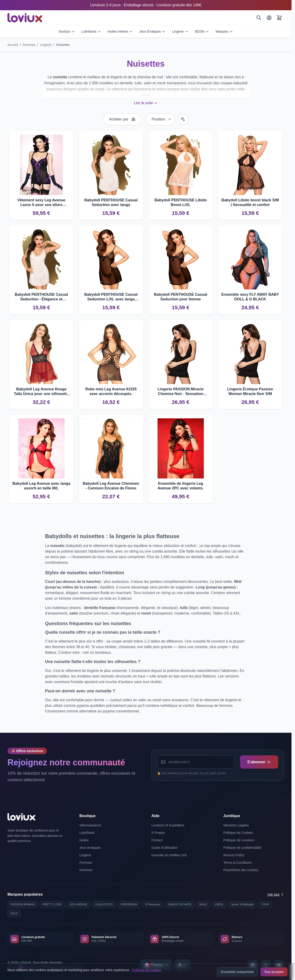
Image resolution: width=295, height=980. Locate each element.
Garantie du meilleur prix (169, 855)
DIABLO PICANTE (180, 904)
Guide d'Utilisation (164, 848)
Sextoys (67, 31)
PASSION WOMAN (23, 904)
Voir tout (276, 894)
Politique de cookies (147, 970)
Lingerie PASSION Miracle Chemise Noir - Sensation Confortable (181, 392)
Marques (224, 31)
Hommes (86, 870)
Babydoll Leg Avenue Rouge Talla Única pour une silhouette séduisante (41, 392)
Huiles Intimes (120, 31)
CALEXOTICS (104, 904)
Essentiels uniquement (237, 972)
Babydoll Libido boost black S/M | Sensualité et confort (250, 202)
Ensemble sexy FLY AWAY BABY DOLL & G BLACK (250, 297)
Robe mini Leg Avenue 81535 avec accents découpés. (111, 391)
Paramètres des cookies (241, 870)
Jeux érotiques (90, 848)
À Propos (158, 833)
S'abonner (259, 762)
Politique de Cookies (238, 833)
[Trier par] (160, 119)
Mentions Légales (236, 825)
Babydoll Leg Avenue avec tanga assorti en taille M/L (41, 486)
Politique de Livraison (239, 840)
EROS (219, 904)
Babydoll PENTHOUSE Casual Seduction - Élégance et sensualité (41, 297)
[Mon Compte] (269, 18)
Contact (157, 840)
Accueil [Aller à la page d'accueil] (13, 45)
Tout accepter (274, 972)
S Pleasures (153, 904)
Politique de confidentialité (242, 848)
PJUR (265, 904)
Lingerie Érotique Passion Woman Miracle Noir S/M (250, 391)
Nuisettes (63, 45)
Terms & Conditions (238, 863)
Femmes (29, 45)
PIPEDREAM (129, 904)
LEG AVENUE (78, 904)
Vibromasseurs (90, 825)
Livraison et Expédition (168, 825)
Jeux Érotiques (152, 31)
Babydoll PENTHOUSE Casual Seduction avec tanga (111, 202)
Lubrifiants (91, 31)
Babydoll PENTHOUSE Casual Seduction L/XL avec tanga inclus (111, 297)
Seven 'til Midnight (242, 904)
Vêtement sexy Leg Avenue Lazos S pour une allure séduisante (41, 203)
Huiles (84, 840)
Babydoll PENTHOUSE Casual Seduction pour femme (181, 297)
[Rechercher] (259, 18)
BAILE (203, 904)
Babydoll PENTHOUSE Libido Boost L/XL (180, 202)
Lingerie (180, 31)
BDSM (202, 31)
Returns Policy (234, 855)
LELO (14, 913)
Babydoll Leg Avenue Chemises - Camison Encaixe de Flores (111, 486)
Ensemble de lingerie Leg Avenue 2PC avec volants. (180, 486)
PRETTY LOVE (52, 904)
